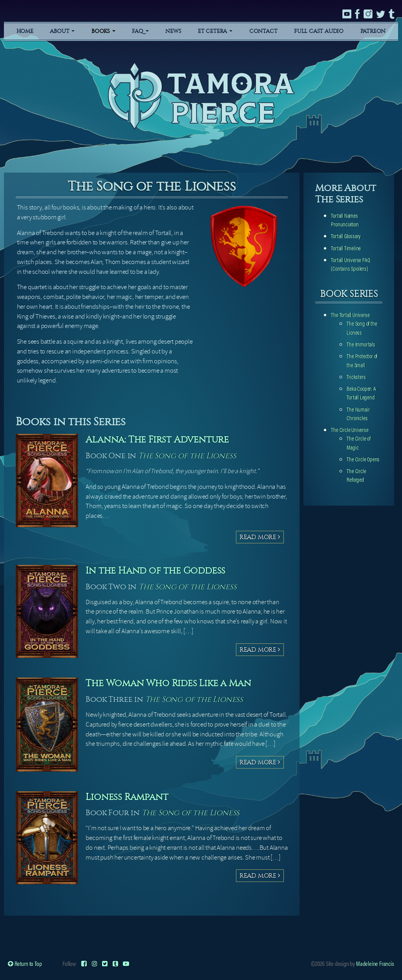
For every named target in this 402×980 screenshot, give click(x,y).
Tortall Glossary (346, 236)
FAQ (140, 31)
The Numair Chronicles (358, 413)
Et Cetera (215, 31)
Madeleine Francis (375, 963)
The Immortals (361, 344)
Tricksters (356, 376)
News (173, 31)
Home (25, 31)
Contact (263, 31)
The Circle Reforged (356, 475)
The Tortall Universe (350, 314)
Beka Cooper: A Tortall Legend (361, 393)
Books (103, 31)
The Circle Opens (363, 459)
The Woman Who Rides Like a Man (168, 683)
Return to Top (25, 963)
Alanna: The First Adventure (157, 439)
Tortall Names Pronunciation (345, 219)
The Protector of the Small (362, 360)
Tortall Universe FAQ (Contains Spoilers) (350, 264)
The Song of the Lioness (187, 456)
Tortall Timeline (346, 248)
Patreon (373, 31)
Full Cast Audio (319, 31)
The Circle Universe (350, 429)
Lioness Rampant (127, 797)
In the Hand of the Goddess (155, 570)
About (62, 31)
